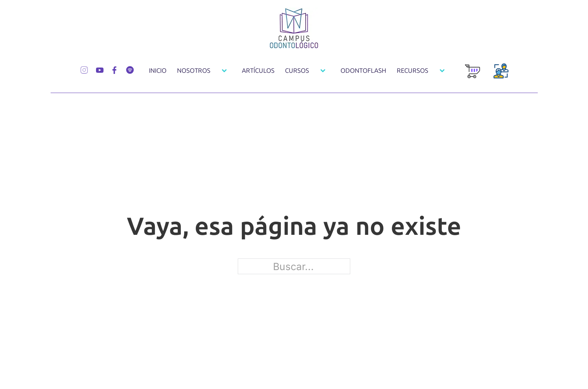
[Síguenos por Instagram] (84, 69)
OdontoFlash (363, 71)
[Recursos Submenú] (442, 71)
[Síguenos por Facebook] (114, 69)
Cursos (297, 71)
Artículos (258, 71)
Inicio (158, 71)
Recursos (412, 71)
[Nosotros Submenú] (224, 71)
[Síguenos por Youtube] (100, 69)
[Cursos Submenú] (323, 71)
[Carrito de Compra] (472, 75)
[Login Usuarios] (501, 75)
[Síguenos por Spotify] (130, 69)
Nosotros (194, 71)
